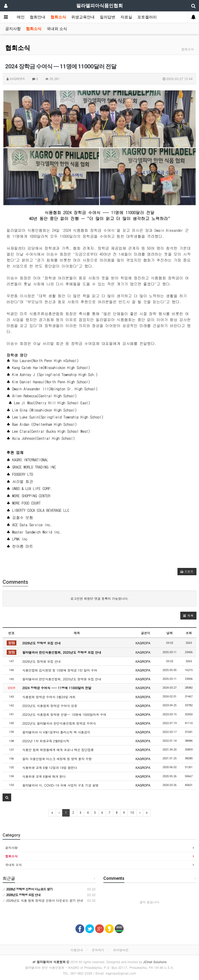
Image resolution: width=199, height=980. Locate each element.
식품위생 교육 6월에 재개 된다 (44, 776)
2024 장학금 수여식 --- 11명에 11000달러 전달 (57, 688)
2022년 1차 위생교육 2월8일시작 (46, 741)
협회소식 (58, 17)
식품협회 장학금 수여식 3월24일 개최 (49, 697)
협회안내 (38, 17)
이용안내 (77, 950)
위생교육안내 (83, 17)
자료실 (126, 17)
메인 (21, 17)
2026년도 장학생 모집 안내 (41, 643)
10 (132, 813)
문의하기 (98, 950)
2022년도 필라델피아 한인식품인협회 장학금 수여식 (59, 723)
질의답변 (108, 17)
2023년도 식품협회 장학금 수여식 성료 (50, 706)
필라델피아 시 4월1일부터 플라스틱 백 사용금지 (56, 732)
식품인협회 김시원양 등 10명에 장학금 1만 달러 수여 (60, 670)
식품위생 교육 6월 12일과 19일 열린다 (50, 768)
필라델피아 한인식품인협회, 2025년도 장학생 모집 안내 (62, 652)
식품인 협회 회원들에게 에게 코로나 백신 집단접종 (58, 750)
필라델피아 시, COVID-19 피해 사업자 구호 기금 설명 (60, 785)
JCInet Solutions (155, 962)
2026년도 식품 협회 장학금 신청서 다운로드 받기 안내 (43, 900)
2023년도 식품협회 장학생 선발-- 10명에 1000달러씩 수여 (64, 714)
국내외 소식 (57, 29)
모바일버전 (121, 950)
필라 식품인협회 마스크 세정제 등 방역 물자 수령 (57, 759)
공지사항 (13, 29)
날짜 (169, 633)
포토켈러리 (147, 17)
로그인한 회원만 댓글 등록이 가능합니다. (100, 598)
